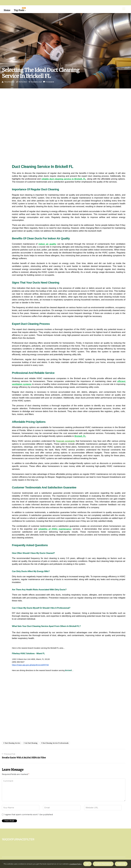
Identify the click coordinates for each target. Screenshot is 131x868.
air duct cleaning (31, 743)
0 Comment (50, 82)
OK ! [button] (87, 864)
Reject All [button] (121, 864)
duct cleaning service (13, 743)
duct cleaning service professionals (56, 743)
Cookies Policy (75, 864)
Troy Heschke (9, 82)
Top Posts (20, 9)
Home (7, 10)
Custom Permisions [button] (103, 864)
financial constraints (65, 441)
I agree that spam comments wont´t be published (28, 815)
